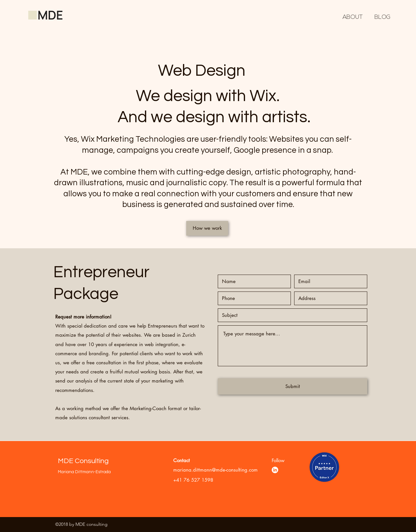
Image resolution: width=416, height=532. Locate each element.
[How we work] (207, 228)
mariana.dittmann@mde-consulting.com (215, 470)
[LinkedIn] (275, 470)
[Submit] (292, 386)
